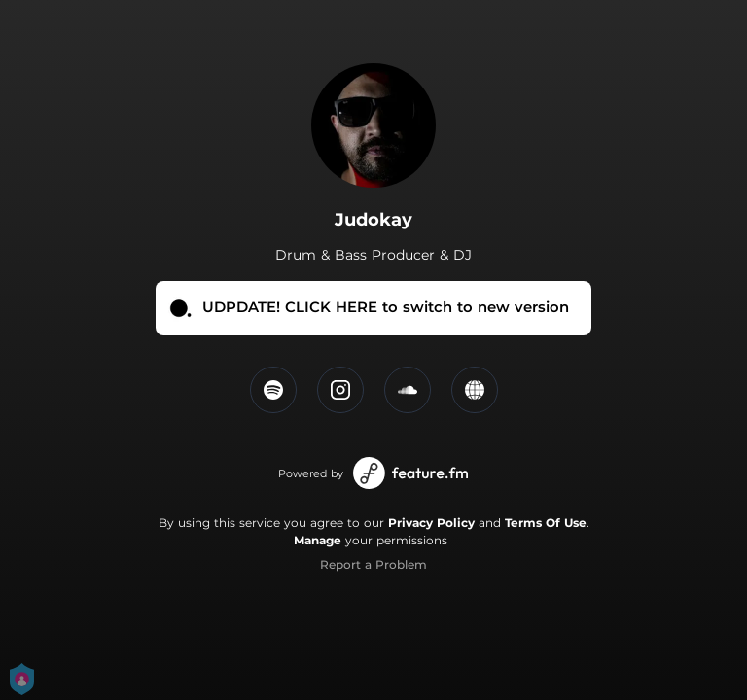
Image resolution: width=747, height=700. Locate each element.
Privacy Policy (431, 523)
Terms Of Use (546, 523)
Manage (318, 540)
